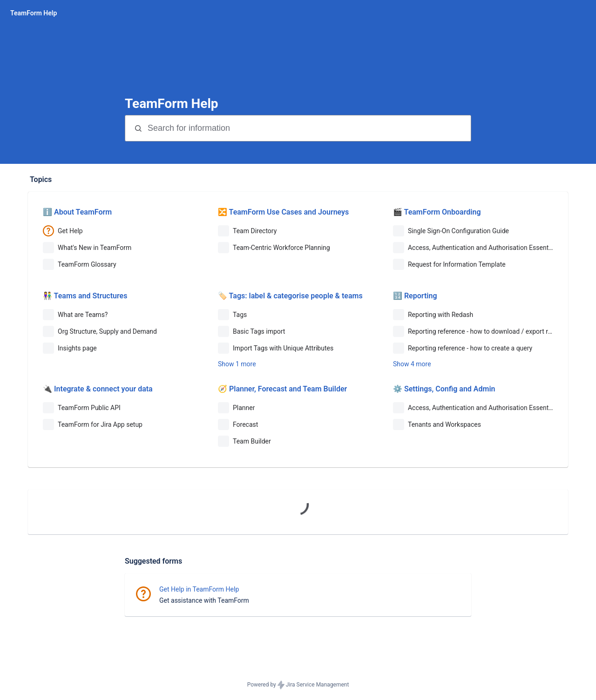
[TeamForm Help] (34, 13)
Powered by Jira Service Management (298, 685)
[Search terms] (308, 128)
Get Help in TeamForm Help (199, 589)
